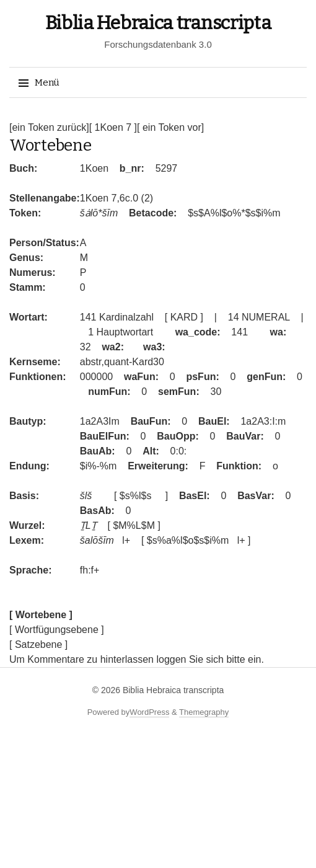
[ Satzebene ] (38, 644)
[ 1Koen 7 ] (113, 127)
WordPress (149, 712)
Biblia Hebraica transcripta (158, 23)
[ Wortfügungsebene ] (57, 630)
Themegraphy (204, 712)
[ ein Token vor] (170, 127)
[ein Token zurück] (49, 127)
